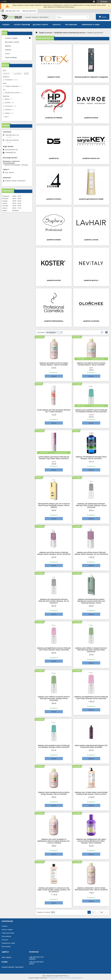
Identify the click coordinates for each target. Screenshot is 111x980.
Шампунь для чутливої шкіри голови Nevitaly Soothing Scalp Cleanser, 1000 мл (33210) (91, 793)
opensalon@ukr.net (11, 150)
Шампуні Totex (54, 77)
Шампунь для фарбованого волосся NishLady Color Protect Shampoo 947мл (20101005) (91, 698)
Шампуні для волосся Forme (91, 199)
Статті (8, 54)
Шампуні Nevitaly (91, 280)
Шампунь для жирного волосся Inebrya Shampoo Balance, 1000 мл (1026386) (54, 364)
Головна (6, 25)
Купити (54, 376)
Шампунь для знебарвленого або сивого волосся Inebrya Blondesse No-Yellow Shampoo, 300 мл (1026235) (91, 841)
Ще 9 (7, 117)
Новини (8, 50)
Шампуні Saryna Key (91, 158)
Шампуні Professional (54, 321)
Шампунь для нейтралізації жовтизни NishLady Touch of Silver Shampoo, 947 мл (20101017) (54, 601)
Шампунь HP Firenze (54, 118)
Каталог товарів (21, 25)
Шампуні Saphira (54, 240)
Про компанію (71, 25)
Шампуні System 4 (54, 199)
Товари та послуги (46, 33)
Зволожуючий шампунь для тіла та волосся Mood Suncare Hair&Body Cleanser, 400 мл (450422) (54, 505)
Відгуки (8, 46)
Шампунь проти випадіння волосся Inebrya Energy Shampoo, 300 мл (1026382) (54, 793)
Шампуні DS (54, 158)
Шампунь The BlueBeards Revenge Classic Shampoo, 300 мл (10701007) (91, 458)
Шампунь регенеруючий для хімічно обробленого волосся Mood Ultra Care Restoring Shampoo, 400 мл (91, 601)
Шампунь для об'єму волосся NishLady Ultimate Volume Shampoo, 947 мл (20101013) (91, 553)
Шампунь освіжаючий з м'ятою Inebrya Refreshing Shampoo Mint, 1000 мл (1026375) (91, 889)
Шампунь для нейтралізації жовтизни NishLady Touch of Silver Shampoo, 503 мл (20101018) (91, 505)
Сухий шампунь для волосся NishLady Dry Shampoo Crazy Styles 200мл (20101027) (54, 458)
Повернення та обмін (91, 25)
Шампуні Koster (54, 280)
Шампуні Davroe (91, 118)
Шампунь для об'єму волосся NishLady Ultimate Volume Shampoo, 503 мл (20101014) (54, 553)
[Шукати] (87, 17)
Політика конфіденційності (74, 978)
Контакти (57, 25)
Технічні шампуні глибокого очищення (91, 77)
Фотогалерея (6, 947)
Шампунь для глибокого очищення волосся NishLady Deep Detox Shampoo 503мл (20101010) (91, 650)
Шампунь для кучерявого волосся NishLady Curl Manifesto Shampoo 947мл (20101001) (91, 411)
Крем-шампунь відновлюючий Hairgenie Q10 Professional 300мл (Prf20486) (91, 746)
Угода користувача (8, 933)
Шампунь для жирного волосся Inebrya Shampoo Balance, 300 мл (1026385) (91, 364)
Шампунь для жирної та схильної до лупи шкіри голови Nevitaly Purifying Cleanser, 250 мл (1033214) (54, 890)
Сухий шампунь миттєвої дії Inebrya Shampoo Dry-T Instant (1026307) (54, 411)
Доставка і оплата (40, 25)
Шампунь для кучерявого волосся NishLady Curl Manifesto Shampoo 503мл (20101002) (54, 746)
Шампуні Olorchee (91, 321)
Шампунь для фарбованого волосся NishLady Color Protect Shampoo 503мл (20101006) (54, 649)
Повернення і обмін (8, 943)
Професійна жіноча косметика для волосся (70, 33)
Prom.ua (66, 976)
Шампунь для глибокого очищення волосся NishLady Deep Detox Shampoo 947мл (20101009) (54, 698)
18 (101, 912)
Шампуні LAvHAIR (91, 240)
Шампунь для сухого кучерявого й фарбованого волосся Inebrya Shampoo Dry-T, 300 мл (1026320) (54, 841)
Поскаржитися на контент (57, 978)
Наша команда (11, 57)
